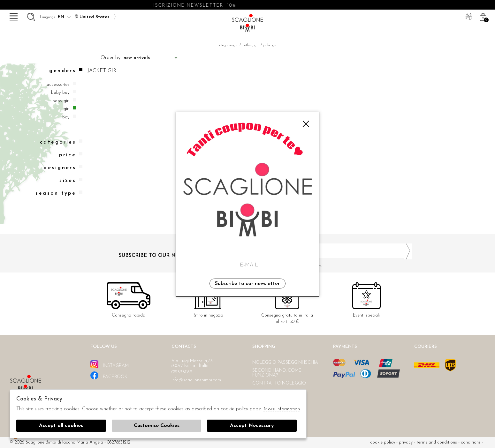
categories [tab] (61, 142)
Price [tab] (71, 155)
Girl (67, 109)
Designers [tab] (63, 168)
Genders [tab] (66, 71)
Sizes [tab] (71, 180)
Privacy (406, 442)
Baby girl (61, 101)
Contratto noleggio (279, 383)
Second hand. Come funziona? (277, 373)
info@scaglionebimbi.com (196, 380)
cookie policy (383, 442)
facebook (109, 375)
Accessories (58, 85)
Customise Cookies (157, 426)
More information (282, 409)
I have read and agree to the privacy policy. (332, 266)
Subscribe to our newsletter (247, 284)
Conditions (471, 442)
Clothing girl (251, 45)
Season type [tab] (59, 193)
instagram (110, 364)
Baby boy (60, 93)
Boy (66, 117)
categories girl (228, 45)
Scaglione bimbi (247, 25)
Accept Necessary (252, 426)
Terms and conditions (437, 442)
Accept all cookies (61, 426)
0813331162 (182, 372)
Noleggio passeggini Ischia (285, 363)
